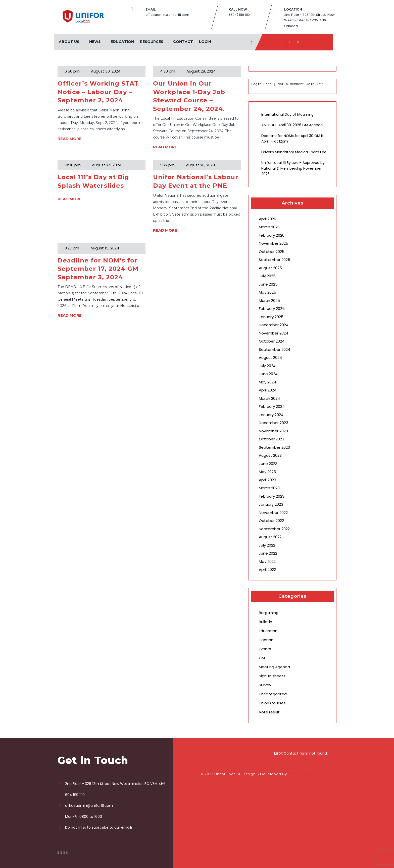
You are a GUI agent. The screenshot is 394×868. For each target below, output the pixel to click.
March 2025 (269, 301)
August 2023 (270, 455)
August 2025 (270, 268)
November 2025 (274, 243)
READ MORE (70, 139)
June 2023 (268, 464)
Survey (265, 685)
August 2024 (270, 357)
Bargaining (269, 613)
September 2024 (275, 349)
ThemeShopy (300, 774)
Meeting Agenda (274, 667)
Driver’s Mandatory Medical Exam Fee (294, 152)
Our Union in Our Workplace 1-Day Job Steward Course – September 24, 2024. (189, 96)
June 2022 (268, 553)
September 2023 (274, 447)
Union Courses (272, 703)
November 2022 (273, 513)
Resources (152, 42)
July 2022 (267, 545)
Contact (183, 42)
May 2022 (267, 561)
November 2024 (274, 333)
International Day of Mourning (287, 114)
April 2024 (268, 390)
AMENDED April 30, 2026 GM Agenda (292, 125)
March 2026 (269, 227)
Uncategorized (273, 694)
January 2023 (271, 504)
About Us (69, 42)
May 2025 (267, 292)
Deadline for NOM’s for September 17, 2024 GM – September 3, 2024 (101, 269)
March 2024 (269, 398)
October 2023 (272, 439)
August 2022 (270, 537)
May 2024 (267, 382)
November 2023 (273, 431)
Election (266, 640)
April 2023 (267, 480)
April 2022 (267, 570)
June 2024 (268, 374)
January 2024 (271, 415)
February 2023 (272, 496)
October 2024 (272, 341)
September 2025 (275, 260)
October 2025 (272, 252)
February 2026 (272, 235)
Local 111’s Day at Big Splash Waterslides (93, 181)
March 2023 (269, 488)
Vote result (269, 712)
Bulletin (265, 622)
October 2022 (271, 521)
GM (262, 658)
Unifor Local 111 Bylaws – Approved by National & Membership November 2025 (293, 168)
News (95, 42)
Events (265, 649)
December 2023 (274, 423)
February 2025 (272, 309)
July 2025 (267, 276)
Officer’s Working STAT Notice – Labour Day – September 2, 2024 (98, 92)
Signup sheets (272, 676)
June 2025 (268, 284)
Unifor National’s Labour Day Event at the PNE (196, 181)
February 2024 (272, 406)
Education (122, 42)
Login (205, 42)
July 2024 (267, 366)
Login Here (261, 84)
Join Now (314, 84)
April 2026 (267, 219)
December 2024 (274, 325)
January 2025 (271, 317)
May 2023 (267, 472)
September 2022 (274, 529)
